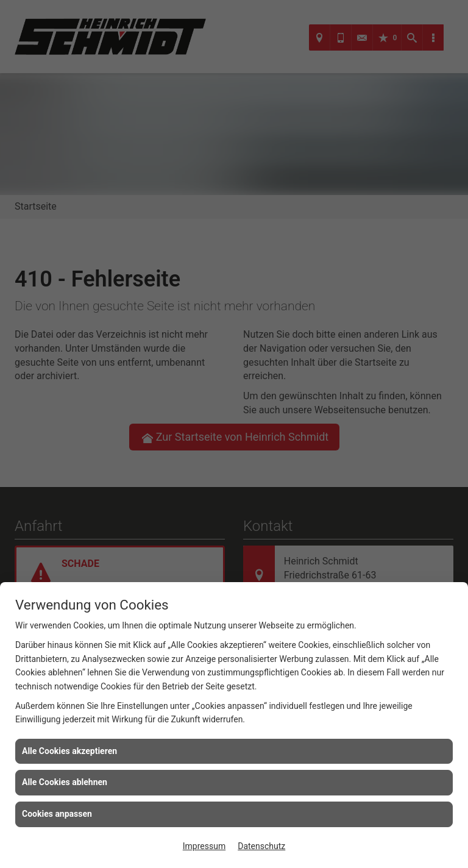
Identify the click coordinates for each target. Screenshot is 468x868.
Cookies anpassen (57, 814)
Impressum (204, 846)
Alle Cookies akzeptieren (69, 751)
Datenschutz (261, 846)
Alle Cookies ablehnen (65, 782)
